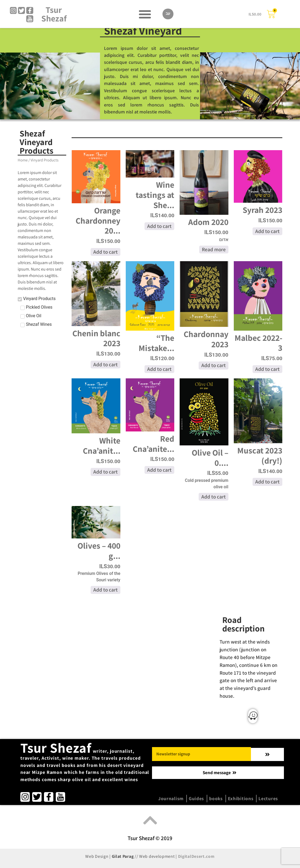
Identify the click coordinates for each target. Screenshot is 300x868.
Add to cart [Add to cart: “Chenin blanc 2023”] (105, 364)
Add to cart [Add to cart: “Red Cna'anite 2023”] (159, 470)
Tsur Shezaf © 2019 (150, 838)
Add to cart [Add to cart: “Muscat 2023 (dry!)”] (267, 482)
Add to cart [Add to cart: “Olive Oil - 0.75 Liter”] (214, 497)
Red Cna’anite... (153, 444)
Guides (196, 798)
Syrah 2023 (262, 210)
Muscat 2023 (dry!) (260, 455)
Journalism (171, 798)
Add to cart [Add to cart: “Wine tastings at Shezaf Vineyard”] (159, 226)
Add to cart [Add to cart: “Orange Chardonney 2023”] (105, 252)
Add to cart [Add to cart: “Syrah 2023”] (267, 231)
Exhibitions (241, 798)
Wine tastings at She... (155, 195)
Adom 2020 (208, 222)
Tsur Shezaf (54, 14)
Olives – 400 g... (99, 551)
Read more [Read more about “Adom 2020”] (214, 249)
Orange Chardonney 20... (98, 220)
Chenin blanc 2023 (96, 338)
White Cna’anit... (102, 446)
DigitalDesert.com (196, 856)
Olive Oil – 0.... (210, 458)
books (216, 798)
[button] (145, 14)
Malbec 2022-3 (258, 343)
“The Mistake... (156, 343)
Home (23, 160)
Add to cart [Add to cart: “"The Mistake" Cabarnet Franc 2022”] (159, 369)
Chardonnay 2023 (206, 339)
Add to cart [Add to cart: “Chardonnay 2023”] (214, 365)
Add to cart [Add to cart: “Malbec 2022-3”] (267, 369)
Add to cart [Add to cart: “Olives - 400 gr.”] (105, 590)
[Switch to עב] (168, 14)
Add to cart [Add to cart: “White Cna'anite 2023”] (105, 472)
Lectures (268, 798)
